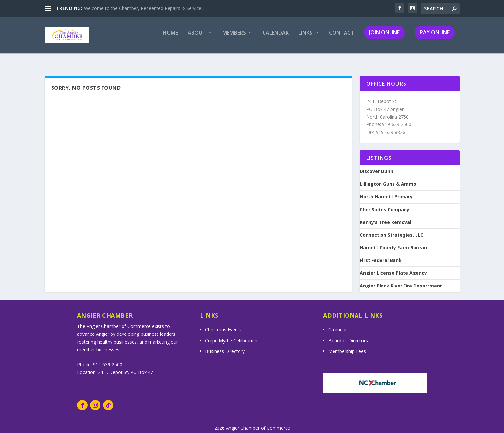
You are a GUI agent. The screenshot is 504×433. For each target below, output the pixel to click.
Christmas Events (223, 324)
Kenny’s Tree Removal (386, 216)
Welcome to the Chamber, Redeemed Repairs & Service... (144, 8)
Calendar (276, 38)
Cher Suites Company (385, 204)
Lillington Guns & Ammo (388, 178)
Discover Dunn (376, 166)
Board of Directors (348, 335)
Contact (342, 38)
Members (234, 38)
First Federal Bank (381, 254)
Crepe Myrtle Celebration (231, 335)
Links (305, 38)
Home (170, 38)
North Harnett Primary (386, 191)
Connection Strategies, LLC (392, 229)
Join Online (384, 37)
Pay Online (435, 37)
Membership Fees (347, 345)
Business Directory (225, 345)
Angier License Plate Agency (393, 267)
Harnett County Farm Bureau (393, 242)
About (197, 38)
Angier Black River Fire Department (401, 280)
